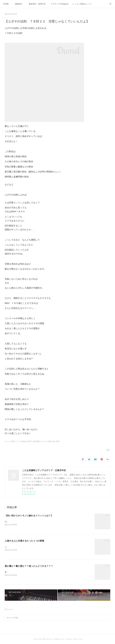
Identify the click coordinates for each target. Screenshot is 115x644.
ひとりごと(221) (46, 441)
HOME (6, 4)
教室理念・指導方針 (37, 4)
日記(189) (36, 441)
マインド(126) (10, 441)
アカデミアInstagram (60, 4)
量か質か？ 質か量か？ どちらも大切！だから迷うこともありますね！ (34, 572)
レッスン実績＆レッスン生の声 (82, 4)
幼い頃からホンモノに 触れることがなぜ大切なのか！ (27, 522)
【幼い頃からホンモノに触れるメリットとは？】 (29, 516)
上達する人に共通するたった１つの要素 (24, 541)
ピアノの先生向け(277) (24, 441)
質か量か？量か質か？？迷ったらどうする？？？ (29, 566)
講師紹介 (19, 4)
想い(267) (56, 441)
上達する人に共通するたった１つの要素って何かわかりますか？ (32, 547)
